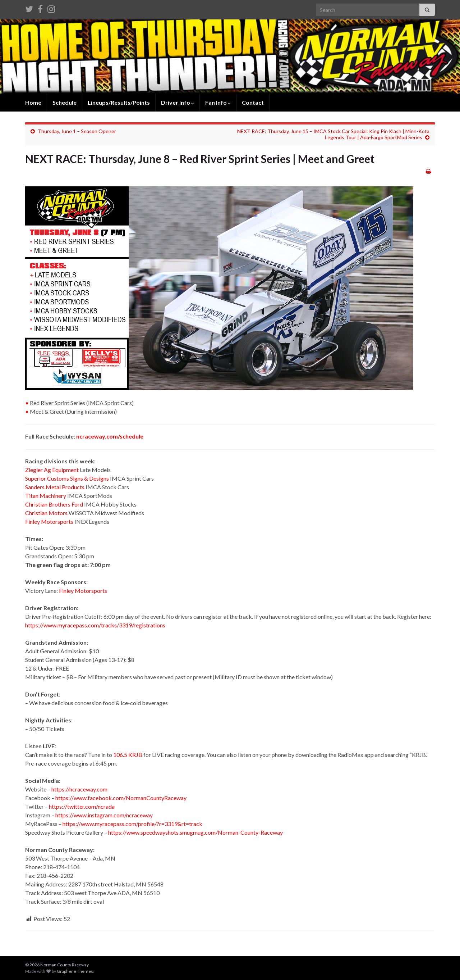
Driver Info (178, 102)
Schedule (65, 102)
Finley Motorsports (49, 521)
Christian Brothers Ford (54, 504)
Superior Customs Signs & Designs (67, 478)
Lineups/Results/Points (119, 102)
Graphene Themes (75, 971)
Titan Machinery (46, 496)
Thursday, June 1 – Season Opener (77, 131)
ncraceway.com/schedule (110, 436)
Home (33, 102)
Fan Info (218, 102)
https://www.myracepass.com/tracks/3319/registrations (95, 625)
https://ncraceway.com (79, 789)
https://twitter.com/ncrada (82, 806)
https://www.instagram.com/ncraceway (104, 815)
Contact (253, 102)
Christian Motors (46, 513)
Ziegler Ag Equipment (52, 470)
